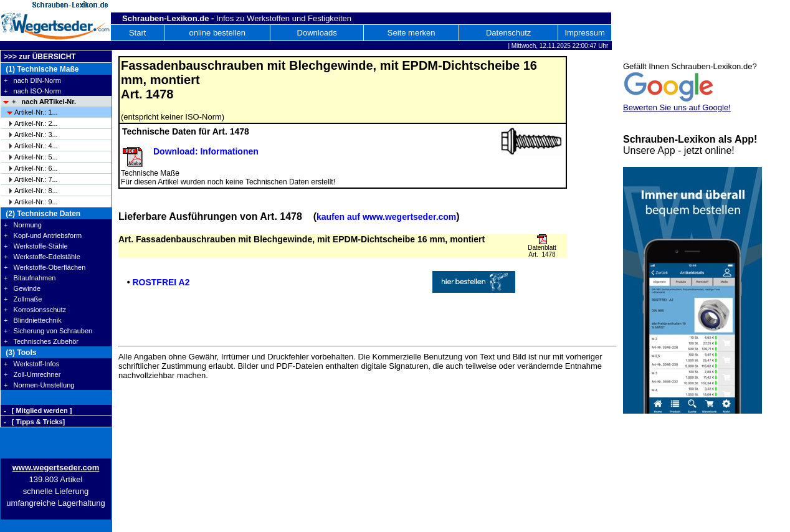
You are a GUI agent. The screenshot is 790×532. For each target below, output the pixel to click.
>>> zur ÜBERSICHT (40, 57)
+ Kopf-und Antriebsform (43, 235)
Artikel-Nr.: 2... (36, 123)
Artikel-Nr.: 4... (36, 146)
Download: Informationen (206, 151)
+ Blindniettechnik (33, 320)
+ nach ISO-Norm (32, 91)
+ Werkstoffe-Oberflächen (45, 267)
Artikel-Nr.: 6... (36, 168)
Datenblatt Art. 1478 (542, 251)
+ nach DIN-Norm (32, 80)
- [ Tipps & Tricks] (34, 422)
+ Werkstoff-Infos (31, 364)
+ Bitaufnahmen (30, 278)
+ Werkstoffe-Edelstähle (42, 257)
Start (137, 33)
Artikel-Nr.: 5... (36, 157)
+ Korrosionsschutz (35, 310)
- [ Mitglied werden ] (38, 411)
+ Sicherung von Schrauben (48, 331)
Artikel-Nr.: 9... (36, 202)
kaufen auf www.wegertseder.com (386, 217)
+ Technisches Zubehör (41, 341)
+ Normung (23, 225)
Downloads (317, 33)
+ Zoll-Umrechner (32, 374)
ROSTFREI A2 (161, 282)
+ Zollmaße (23, 299)
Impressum (584, 33)
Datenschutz (508, 33)
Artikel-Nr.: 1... (36, 112)
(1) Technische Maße (41, 69)
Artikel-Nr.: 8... (36, 191)
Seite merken (412, 33)
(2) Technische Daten (42, 214)
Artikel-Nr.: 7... (36, 179)
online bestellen (217, 33)
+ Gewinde (22, 288)
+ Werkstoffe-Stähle (36, 246)
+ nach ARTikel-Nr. (44, 102)
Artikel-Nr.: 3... (36, 135)
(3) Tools (20, 353)
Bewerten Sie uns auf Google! (677, 107)
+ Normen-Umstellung (39, 385)
